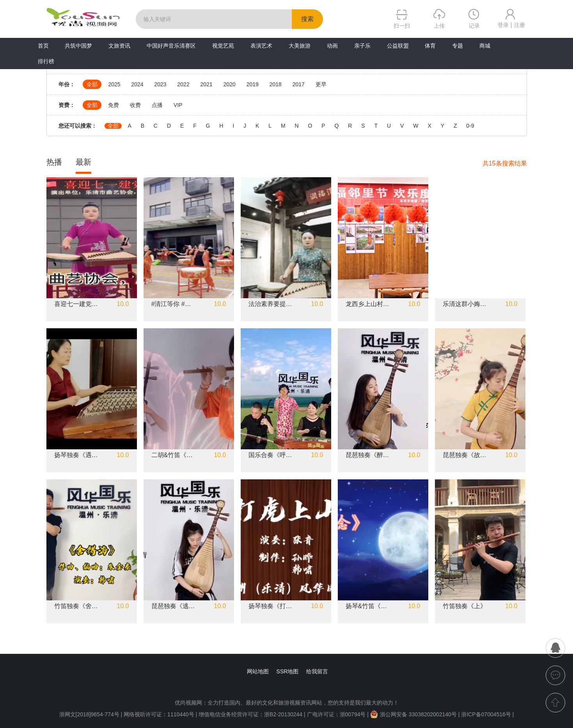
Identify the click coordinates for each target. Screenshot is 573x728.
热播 (54, 162)
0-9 (470, 126)
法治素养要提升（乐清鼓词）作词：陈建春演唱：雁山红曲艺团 (271, 304)
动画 (332, 46)
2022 (184, 84)
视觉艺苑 (223, 46)
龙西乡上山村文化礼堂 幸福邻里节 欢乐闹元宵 (368, 304)
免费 (114, 105)
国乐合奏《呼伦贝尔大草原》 (271, 455)
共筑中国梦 (78, 46)
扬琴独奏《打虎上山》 (271, 606)
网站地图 (258, 671)
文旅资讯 (119, 46)
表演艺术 (261, 46)
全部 (92, 84)
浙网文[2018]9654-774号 (89, 714)
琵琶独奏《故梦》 (465, 455)
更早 (321, 84)
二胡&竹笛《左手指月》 (174, 455)
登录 (503, 25)
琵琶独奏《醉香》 (368, 455)
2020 (230, 84)
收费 (135, 105)
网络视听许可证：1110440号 (160, 714)
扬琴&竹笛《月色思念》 (368, 606)
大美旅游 (300, 46)
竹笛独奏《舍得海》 (76, 606)
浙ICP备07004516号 (486, 714)
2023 (160, 84)
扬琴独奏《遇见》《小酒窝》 (76, 455)
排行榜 (46, 61)
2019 (253, 84)
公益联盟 (398, 46)
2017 (299, 84)
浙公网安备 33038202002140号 (413, 714)
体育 (430, 46)
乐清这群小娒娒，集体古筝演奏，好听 (465, 304)
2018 (276, 84)
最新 (83, 162)
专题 (458, 46)
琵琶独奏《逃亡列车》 (174, 606)
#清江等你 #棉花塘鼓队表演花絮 (174, 304)
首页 (43, 46)
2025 (114, 84)
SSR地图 (288, 671)
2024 (137, 84)
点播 (157, 105)
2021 (207, 84)
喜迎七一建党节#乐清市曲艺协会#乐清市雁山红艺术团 (76, 304)
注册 (520, 25)
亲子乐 (362, 46)
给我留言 (317, 671)
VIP (178, 105)
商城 (485, 46)
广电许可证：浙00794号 (336, 714)
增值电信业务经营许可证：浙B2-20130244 (250, 714)
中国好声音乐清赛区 (171, 46)
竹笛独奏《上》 (465, 606)
